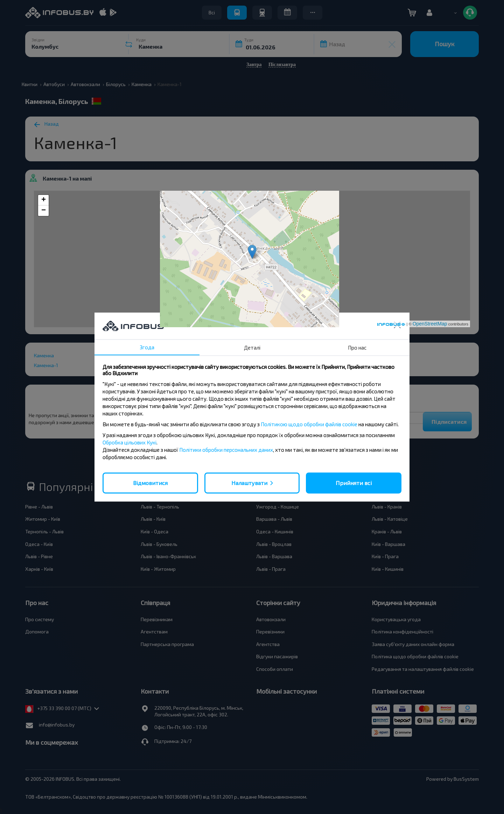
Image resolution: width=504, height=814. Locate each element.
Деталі (252, 348)
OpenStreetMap (430, 324)
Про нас (357, 348)
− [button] (44, 211)
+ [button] (44, 200)
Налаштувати (249, 483)
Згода (147, 347)
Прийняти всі (354, 483)
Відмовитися (150, 483)
